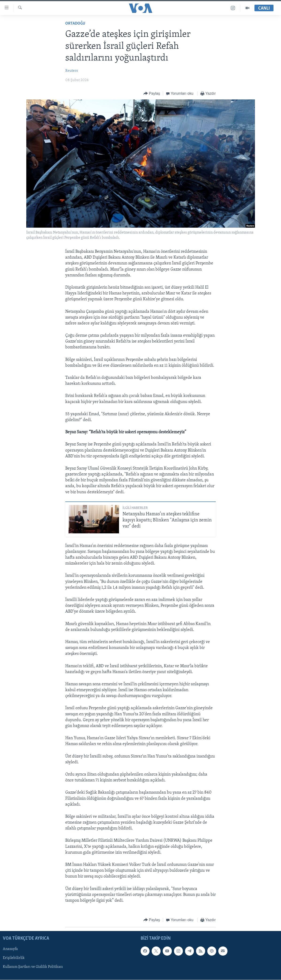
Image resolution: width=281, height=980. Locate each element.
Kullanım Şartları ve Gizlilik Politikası (33, 967)
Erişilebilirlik (14, 958)
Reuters (72, 71)
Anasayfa (10, 949)
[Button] (152, 94)
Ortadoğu (75, 24)
